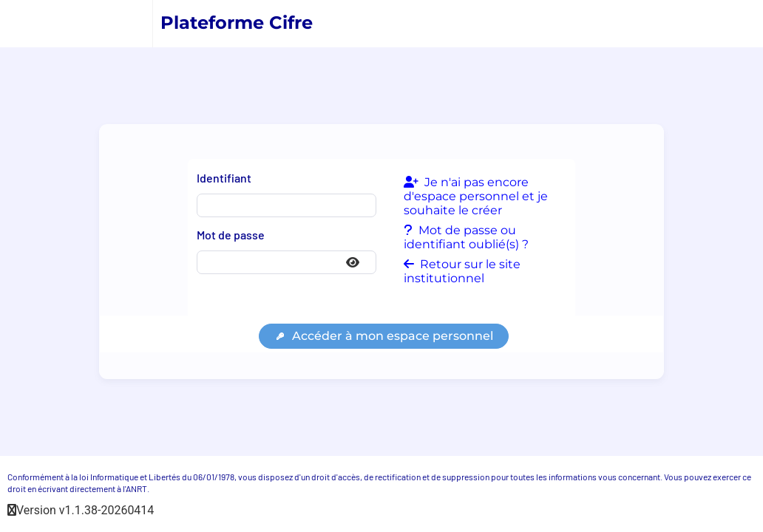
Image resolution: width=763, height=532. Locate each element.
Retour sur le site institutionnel (462, 271)
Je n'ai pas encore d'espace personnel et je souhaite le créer (476, 196)
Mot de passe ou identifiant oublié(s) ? (466, 237)
